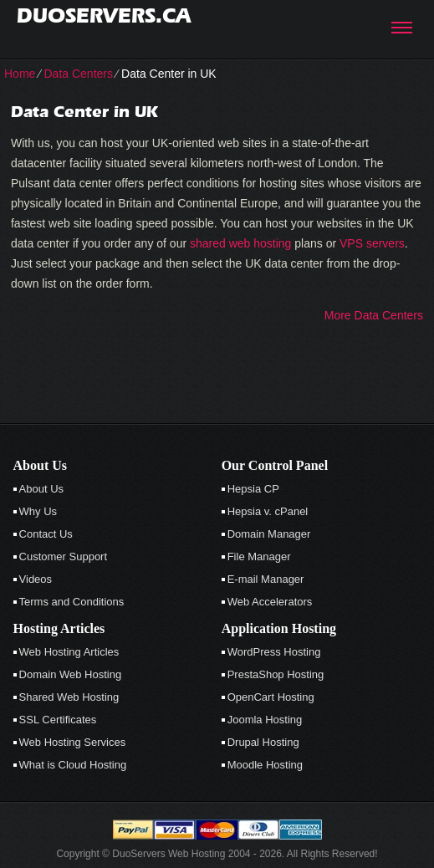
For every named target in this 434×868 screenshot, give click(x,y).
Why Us (38, 511)
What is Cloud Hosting (73, 765)
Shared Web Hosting (69, 697)
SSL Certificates (58, 720)
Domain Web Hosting (71, 674)
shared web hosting (240, 243)
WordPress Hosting (274, 652)
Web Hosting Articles (69, 652)
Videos (36, 579)
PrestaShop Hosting (276, 674)
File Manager (259, 557)
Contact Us (46, 534)
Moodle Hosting (265, 765)
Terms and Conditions (72, 602)
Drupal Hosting (263, 742)
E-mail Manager (266, 579)
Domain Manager (269, 534)
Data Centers (78, 74)
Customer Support (64, 557)
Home (20, 74)
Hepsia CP (253, 489)
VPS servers (372, 243)
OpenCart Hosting (271, 697)
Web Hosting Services (73, 742)
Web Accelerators (270, 602)
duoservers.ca (104, 15)
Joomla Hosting (265, 720)
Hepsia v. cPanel (268, 511)
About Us (41, 489)
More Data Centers (374, 315)
